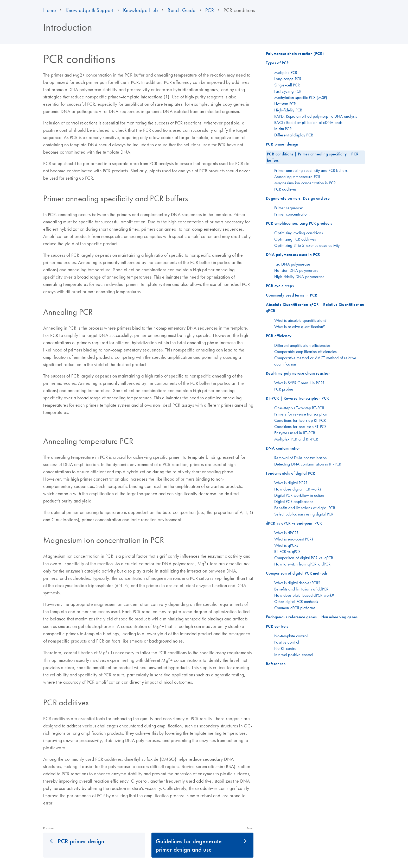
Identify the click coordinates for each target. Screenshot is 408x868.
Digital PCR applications (294, 501)
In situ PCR (283, 129)
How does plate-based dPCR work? (304, 595)
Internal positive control (294, 655)
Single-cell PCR (287, 85)
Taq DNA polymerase (292, 264)
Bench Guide (182, 10)
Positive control (287, 642)
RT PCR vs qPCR (288, 551)
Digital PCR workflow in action (299, 495)
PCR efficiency (279, 336)
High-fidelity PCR (288, 110)
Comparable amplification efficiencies (305, 351)
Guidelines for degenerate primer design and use (189, 845)
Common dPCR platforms (295, 608)
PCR (210, 10)
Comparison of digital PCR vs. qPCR (304, 558)
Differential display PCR (294, 135)
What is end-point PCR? (294, 539)
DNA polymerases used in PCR (293, 254)
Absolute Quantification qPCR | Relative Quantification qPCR (315, 308)
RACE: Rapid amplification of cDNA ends (308, 122)
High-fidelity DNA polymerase (299, 276)
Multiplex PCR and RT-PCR (296, 439)
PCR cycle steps (280, 286)
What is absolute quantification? (300, 320)
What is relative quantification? (300, 326)
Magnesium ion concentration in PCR (305, 183)
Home (50, 10)
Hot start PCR (285, 104)
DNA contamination (283, 448)
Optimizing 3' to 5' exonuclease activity (307, 245)
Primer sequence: (289, 208)
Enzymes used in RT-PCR (295, 433)
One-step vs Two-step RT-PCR (299, 408)
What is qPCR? (286, 545)
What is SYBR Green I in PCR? (299, 383)
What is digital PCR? (291, 483)
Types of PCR (278, 63)
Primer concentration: (292, 214)
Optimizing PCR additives (295, 239)
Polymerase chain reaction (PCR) (295, 54)
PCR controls (277, 626)
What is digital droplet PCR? (297, 583)
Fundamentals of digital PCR (291, 473)
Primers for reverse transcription (301, 414)
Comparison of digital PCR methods (297, 573)
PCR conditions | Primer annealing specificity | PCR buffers (313, 157)
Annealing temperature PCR (297, 177)
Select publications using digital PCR (304, 514)
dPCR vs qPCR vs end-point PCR (294, 523)
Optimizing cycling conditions (299, 233)
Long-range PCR (288, 79)
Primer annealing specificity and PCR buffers (311, 170)
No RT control (286, 648)
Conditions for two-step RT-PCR (300, 420)
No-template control (291, 636)
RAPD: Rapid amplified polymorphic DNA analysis (316, 116)
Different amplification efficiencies (302, 345)
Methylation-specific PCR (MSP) (301, 97)
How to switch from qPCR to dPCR (302, 564)
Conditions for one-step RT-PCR (301, 426)
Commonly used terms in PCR (292, 295)
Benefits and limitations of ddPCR (301, 589)
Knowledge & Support (90, 10)
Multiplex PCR (286, 72)
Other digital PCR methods (296, 601)
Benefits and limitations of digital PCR (305, 508)
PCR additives (285, 189)
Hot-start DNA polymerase (296, 270)
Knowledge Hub (141, 10)
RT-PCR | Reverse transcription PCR (298, 398)
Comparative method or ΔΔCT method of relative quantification (315, 361)
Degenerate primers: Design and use (298, 198)
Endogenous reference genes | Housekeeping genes (312, 617)
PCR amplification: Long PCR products (299, 223)
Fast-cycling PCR (288, 91)
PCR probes (284, 389)
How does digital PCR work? (298, 489)
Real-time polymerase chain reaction (298, 373)
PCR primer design (81, 841)
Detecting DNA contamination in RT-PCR (308, 464)
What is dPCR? (286, 533)
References (276, 664)
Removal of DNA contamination (301, 458)
